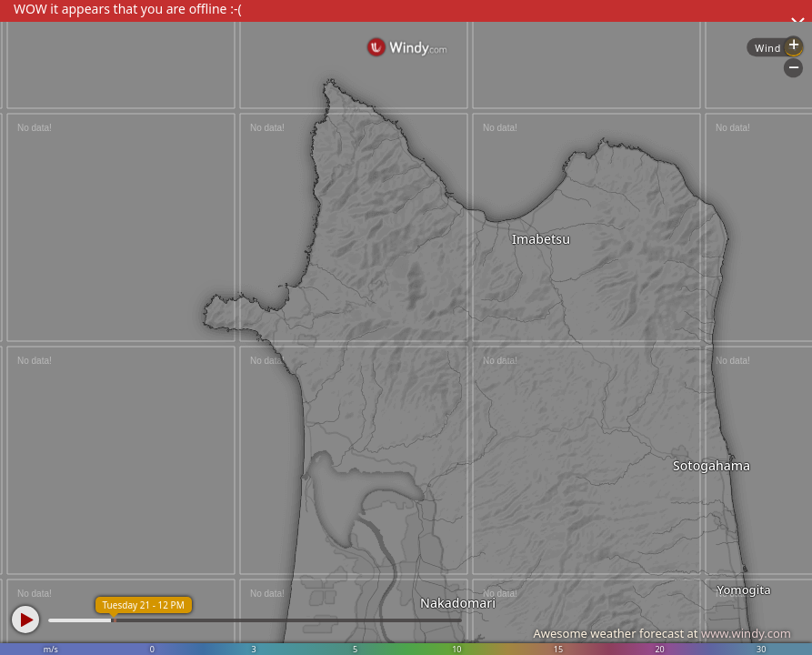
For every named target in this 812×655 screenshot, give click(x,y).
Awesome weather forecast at (662, 633)
